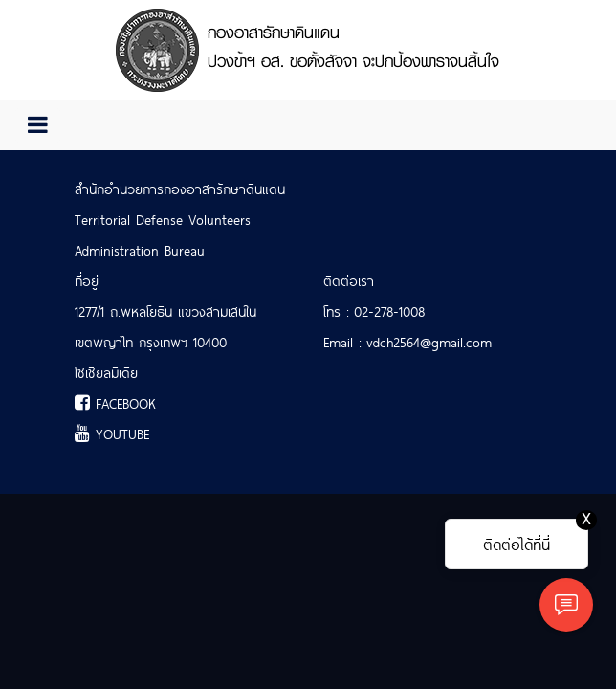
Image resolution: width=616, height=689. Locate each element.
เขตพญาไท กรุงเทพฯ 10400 (151, 342)
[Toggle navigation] (38, 125)
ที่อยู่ (87, 280)
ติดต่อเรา (349, 280)
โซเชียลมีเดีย (106, 372)
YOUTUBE (112, 433)
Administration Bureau (140, 250)
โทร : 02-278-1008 (374, 311)
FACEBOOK (115, 403)
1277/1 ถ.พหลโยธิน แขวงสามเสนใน (165, 311)
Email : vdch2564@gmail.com (407, 342)
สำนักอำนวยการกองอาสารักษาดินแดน (180, 189)
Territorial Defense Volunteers (163, 219)
